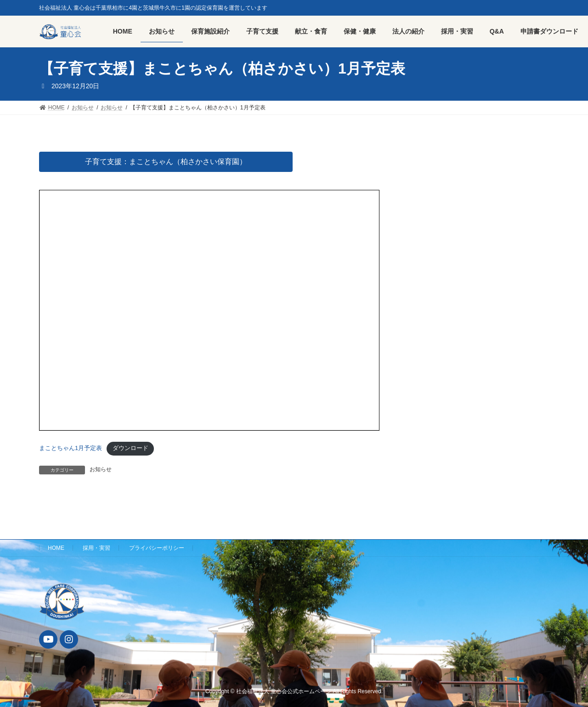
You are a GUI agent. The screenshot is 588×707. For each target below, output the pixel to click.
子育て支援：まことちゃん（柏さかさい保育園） (166, 162)
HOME (56, 548)
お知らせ (101, 469)
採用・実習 (96, 548)
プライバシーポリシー (157, 548)
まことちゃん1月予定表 (71, 448)
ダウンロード (130, 448)
